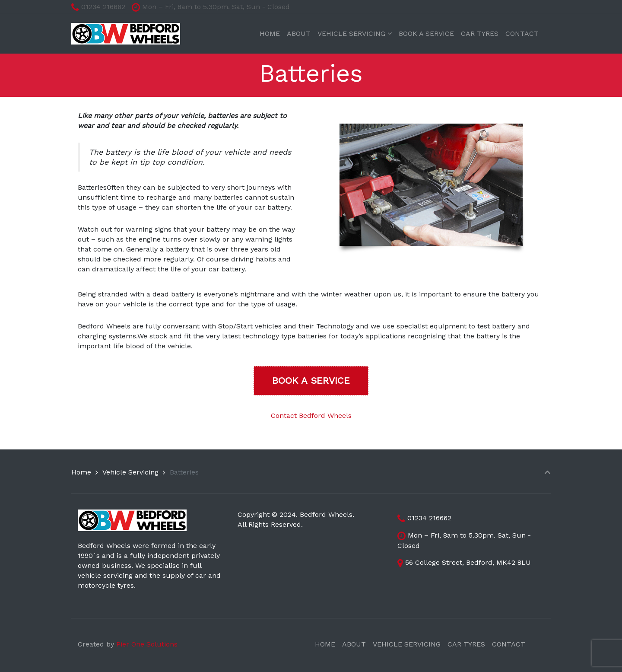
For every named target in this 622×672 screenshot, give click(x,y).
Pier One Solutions (147, 644)
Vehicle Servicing (130, 472)
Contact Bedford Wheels (311, 416)
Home (81, 472)
